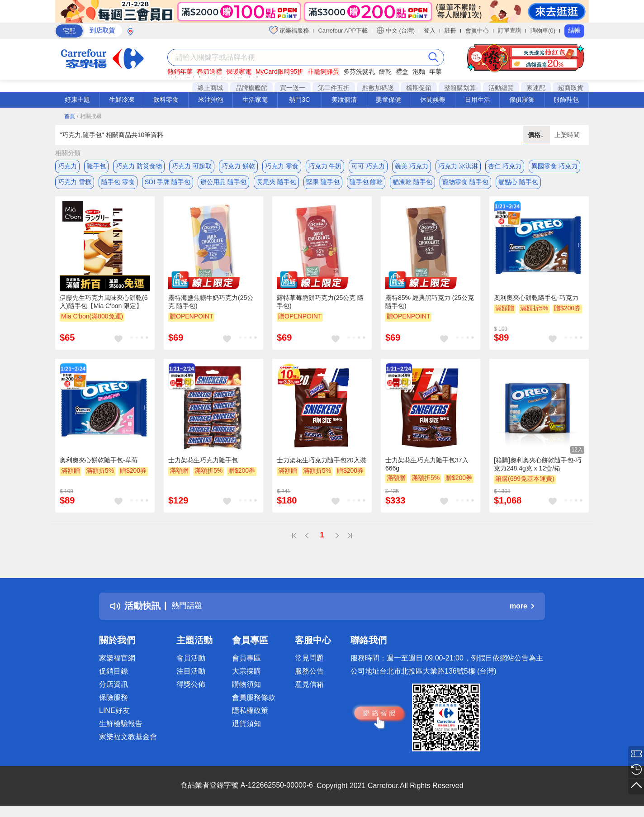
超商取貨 (571, 88)
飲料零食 (166, 100)
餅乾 (385, 71)
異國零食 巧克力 (554, 166)
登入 (430, 31)
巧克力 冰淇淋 (458, 166)
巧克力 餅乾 (238, 166)
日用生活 (478, 100)
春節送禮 (209, 71)
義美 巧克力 (412, 166)
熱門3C (299, 100)
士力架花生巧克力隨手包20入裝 (322, 465)
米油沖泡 (211, 100)
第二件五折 (334, 88)
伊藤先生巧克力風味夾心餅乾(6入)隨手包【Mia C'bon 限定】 (104, 306)
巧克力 (67, 166)
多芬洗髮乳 (359, 71)
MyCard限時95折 (280, 71)
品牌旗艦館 (251, 88)
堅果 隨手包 (323, 184)
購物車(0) (543, 31)
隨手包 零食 (118, 184)
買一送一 (293, 88)
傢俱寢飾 (522, 100)
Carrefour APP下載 (343, 31)
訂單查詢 (510, 31)
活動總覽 (501, 88)
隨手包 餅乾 (366, 184)
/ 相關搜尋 (89, 116)
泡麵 (419, 71)
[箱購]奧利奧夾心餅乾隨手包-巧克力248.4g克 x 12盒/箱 (538, 469)
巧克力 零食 (282, 166)
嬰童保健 (388, 100)
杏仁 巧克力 (505, 166)
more (522, 610)
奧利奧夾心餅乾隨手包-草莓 (99, 465)
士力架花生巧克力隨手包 (203, 465)
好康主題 (77, 100)
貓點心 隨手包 (518, 184)
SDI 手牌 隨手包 (168, 184)
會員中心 (477, 31)
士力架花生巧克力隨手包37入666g (427, 469)
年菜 (436, 71)
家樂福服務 (289, 30)
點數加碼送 (378, 88)
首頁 (70, 116)
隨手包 (96, 166)
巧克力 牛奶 (325, 166)
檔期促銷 (419, 88)
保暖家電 (239, 71)
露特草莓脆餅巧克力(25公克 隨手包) (320, 306)
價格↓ (537, 135)
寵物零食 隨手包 (465, 184)
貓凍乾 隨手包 (412, 184)
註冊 (450, 31)
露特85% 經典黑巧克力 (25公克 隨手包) (430, 306)
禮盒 (402, 71)
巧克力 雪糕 (75, 184)
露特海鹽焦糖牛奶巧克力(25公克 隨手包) (211, 306)
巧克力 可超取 (192, 166)
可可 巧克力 (368, 166)
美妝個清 (344, 100)
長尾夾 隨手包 (276, 184)
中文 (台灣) (396, 30)
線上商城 (210, 88)
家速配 (536, 88)
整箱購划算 (460, 88)
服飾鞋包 (566, 100)
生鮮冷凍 (122, 100)
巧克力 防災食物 (139, 166)
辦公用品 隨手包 (223, 184)
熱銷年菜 (180, 71)
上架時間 (567, 135)
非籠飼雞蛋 (323, 71)
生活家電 (255, 100)
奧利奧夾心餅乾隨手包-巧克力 (536, 302)
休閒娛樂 (433, 100)
